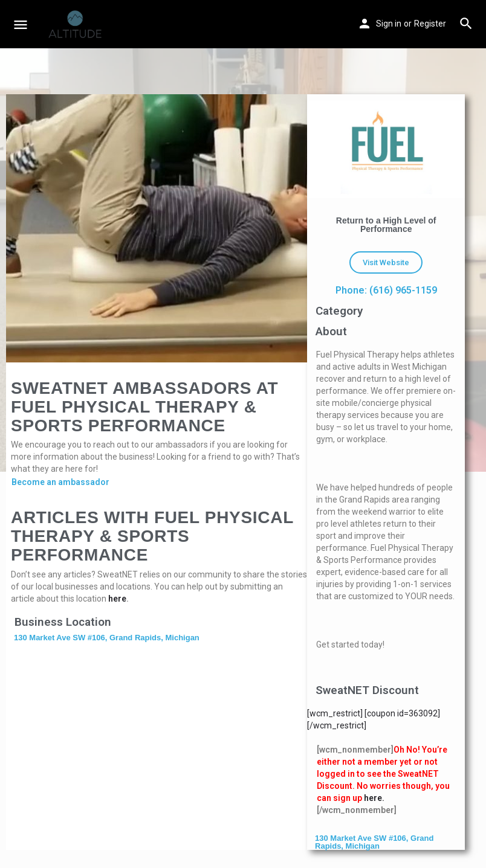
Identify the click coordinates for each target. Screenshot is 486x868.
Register (430, 24)
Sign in (389, 24)
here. (374, 798)
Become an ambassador (60, 482)
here (117, 599)
